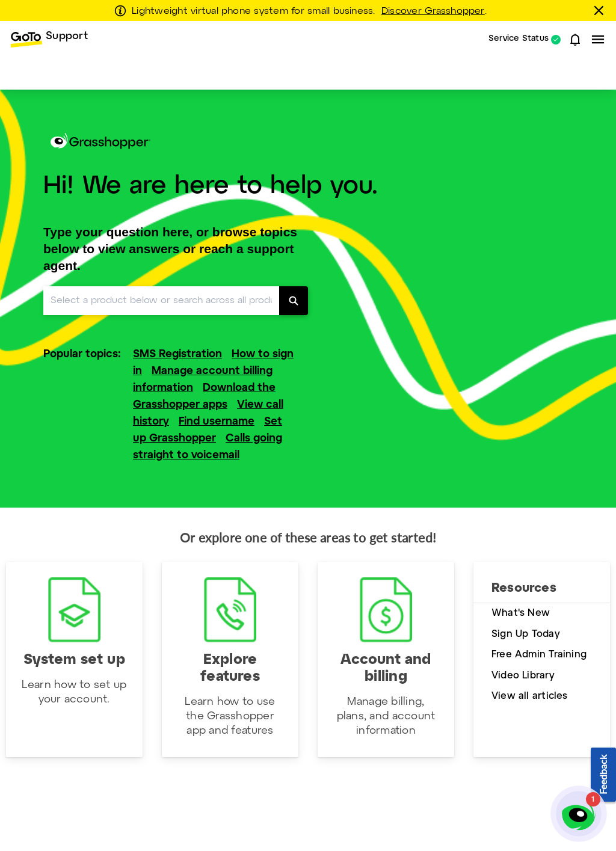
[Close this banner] (601, 10)
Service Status (519, 39)
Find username (217, 422)
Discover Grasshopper (433, 11)
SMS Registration (177, 355)
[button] (575, 40)
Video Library (523, 676)
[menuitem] (49, 39)
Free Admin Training (539, 655)
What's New (521, 613)
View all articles (530, 696)
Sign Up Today (526, 634)
